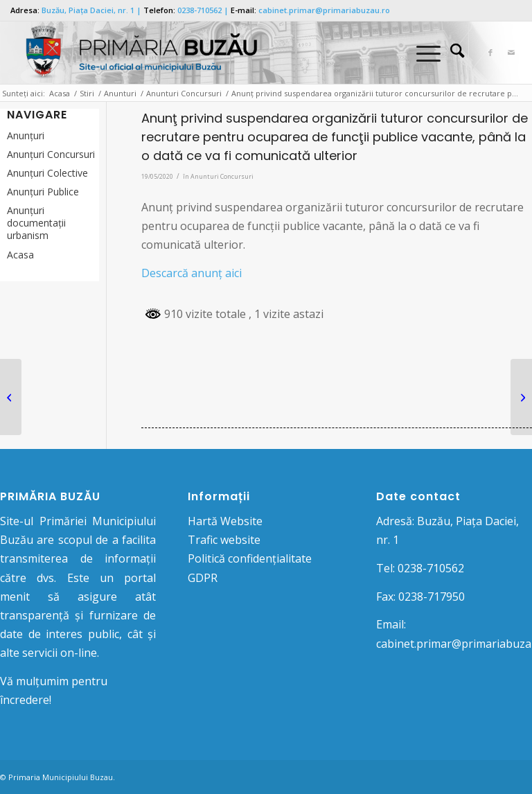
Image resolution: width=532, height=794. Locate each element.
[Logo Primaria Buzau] (135, 53)
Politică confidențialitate (250, 558)
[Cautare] (450, 53)
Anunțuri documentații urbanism (36, 223)
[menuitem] (450, 53)
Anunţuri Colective (47, 173)
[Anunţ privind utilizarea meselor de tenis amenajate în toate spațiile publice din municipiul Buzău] (11, 397)
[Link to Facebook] (490, 53)
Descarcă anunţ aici (192, 273)
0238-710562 (199, 10)
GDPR (203, 578)
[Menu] (422, 53)
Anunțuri (26, 135)
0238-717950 (432, 597)
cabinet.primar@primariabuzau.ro (324, 10)
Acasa (20, 255)
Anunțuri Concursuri (51, 154)
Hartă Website (225, 521)
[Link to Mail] (511, 53)
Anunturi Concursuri (222, 176)
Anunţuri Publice (43, 192)
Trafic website (224, 540)
